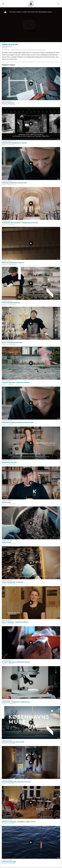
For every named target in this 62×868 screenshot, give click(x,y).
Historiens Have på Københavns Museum (14, 143)
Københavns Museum (7, 46)
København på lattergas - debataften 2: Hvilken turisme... (19, 822)
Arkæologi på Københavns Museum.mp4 (14, 183)
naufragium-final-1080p (9, 862)
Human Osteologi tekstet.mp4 (11, 303)
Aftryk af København (8, 103)
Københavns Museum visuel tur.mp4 (13, 742)
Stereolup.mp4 (6, 502)
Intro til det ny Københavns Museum (13, 263)
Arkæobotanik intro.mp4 (9, 462)
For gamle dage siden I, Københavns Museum (16, 382)
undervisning (30, 50)
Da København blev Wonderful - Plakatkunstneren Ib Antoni (20, 223)
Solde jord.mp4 (6, 542)
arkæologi (13, 50)
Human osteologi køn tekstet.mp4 (12, 343)
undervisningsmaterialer (40, 50)
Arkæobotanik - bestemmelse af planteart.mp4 (16, 702)
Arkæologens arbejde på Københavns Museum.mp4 (18, 422)
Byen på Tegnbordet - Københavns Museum (15, 622)
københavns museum (21, 50)
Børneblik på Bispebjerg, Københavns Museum (16, 782)
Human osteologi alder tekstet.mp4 (12, 582)
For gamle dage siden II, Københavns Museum (16, 662)
